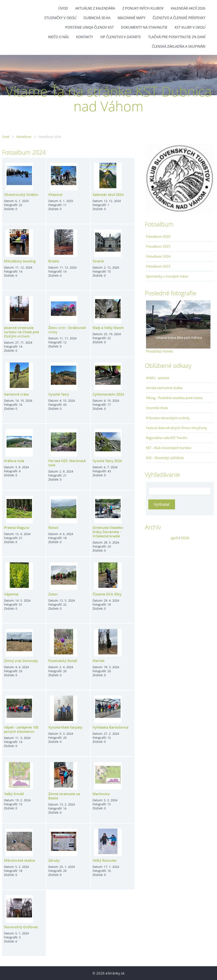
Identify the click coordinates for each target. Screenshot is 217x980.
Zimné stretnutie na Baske (64, 796)
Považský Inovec (160, 351)
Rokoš (53, 528)
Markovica (101, 794)
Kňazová (55, 195)
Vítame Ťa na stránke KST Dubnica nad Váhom (109, 99)
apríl (174, 538)
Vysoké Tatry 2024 (107, 461)
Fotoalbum (24, 137)
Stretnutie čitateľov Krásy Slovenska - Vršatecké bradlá (108, 532)
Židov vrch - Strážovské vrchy (67, 330)
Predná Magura (17, 528)
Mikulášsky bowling (20, 261)
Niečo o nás (58, 37)
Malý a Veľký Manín (108, 328)
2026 (185, 538)
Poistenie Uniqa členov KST (90, 27)
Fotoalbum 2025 (158, 246)
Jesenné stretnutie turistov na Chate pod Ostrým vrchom (22, 332)
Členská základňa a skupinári (179, 46)
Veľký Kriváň (14, 794)
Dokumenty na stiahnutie (144, 27)
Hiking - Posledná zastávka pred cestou (174, 398)
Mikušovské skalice (19, 860)
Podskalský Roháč (63, 661)
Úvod (63, 8)
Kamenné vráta (16, 394)
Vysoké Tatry (59, 394)
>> (209, 538)
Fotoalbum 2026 (158, 236)
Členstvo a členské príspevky (179, 18)
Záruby (54, 860)
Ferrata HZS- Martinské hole (67, 463)
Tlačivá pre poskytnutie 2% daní (177, 37)
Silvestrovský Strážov (21, 195)
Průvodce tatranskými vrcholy (168, 418)
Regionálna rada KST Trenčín (167, 438)
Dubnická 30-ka (97, 18)
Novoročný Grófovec (21, 927)
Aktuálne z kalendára (95, 8)
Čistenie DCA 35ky (107, 594)
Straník (98, 261)
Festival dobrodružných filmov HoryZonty (177, 428)
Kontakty (85, 37)
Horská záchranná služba (164, 388)
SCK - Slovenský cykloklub (165, 458)
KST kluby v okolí (190, 27)
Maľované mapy (131, 18)
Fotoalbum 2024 (158, 256)
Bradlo (54, 261)
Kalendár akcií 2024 (108, 195)
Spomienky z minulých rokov (167, 276)
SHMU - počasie (158, 378)
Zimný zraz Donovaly (21, 661)
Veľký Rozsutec (105, 860)
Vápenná (11, 594)
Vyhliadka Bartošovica (111, 727)
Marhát (99, 661)
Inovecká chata (157, 408)
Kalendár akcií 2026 (188, 8)
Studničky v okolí (60, 18)
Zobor (53, 594)
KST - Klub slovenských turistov (169, 448)
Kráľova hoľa (14, 461)
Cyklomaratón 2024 (108, 394)
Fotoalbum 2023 (158, 266)
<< (151, 538)
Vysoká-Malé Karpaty (65, 727)
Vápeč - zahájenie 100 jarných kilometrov (21, 729)
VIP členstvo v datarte (121, 37)
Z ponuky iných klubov (143, 8)
